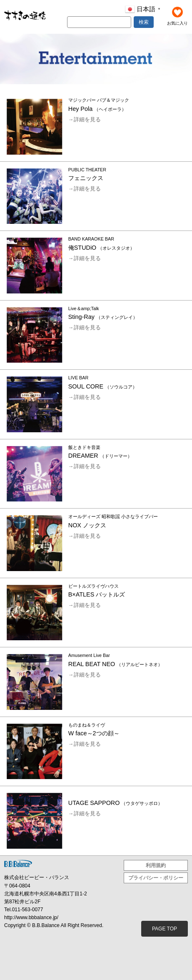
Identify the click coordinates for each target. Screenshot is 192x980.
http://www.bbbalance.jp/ (31, 917)
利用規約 (156, 865)
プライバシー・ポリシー (156, 878)
